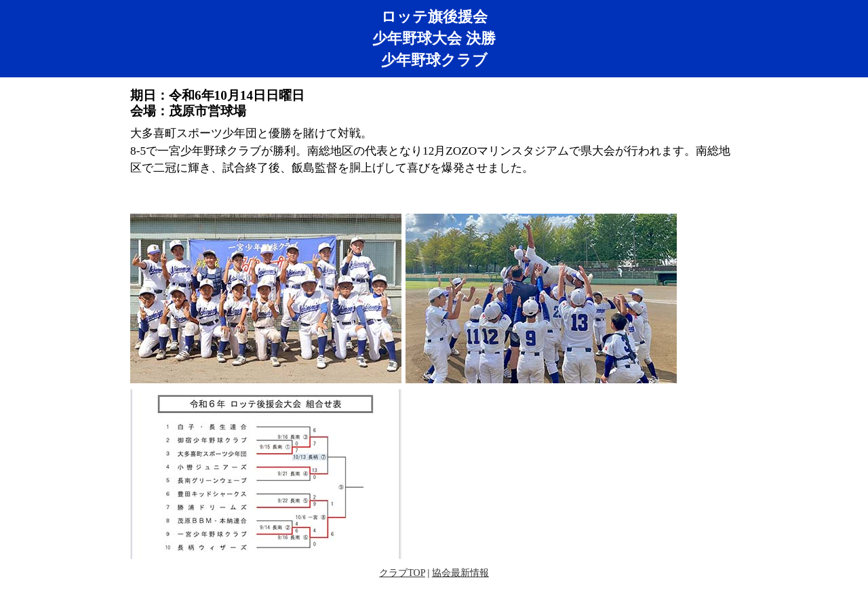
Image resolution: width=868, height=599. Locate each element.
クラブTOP (402, 573)
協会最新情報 (460, 573)
